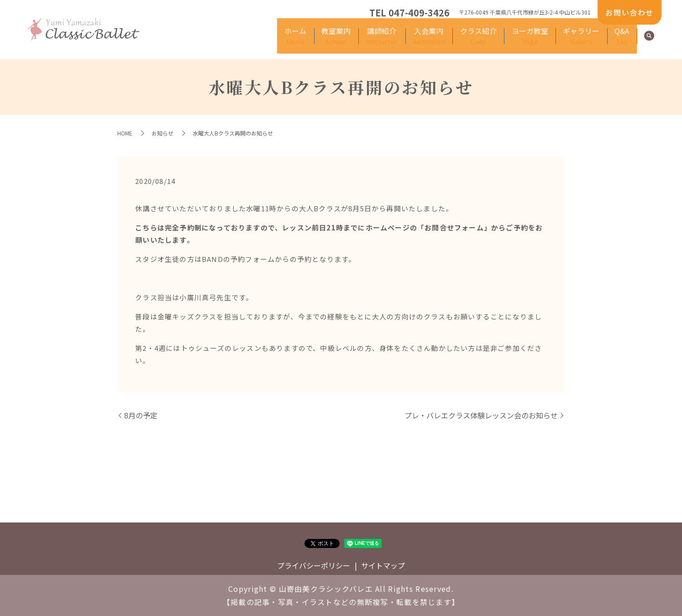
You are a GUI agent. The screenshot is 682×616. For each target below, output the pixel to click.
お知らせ (163, 133)
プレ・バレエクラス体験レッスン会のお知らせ (481, 415)
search (649, 42)
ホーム (220, 41)
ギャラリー (566, 41)
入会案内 (383, 41)
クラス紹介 (443, 41)
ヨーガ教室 (504, 41)
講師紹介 (326, 41)
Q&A (617, 41)
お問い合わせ (630, 12)
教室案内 (270, 41)
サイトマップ (383, 565)
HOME (125, 133)
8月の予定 (141, 415)
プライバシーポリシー (314, 565)
